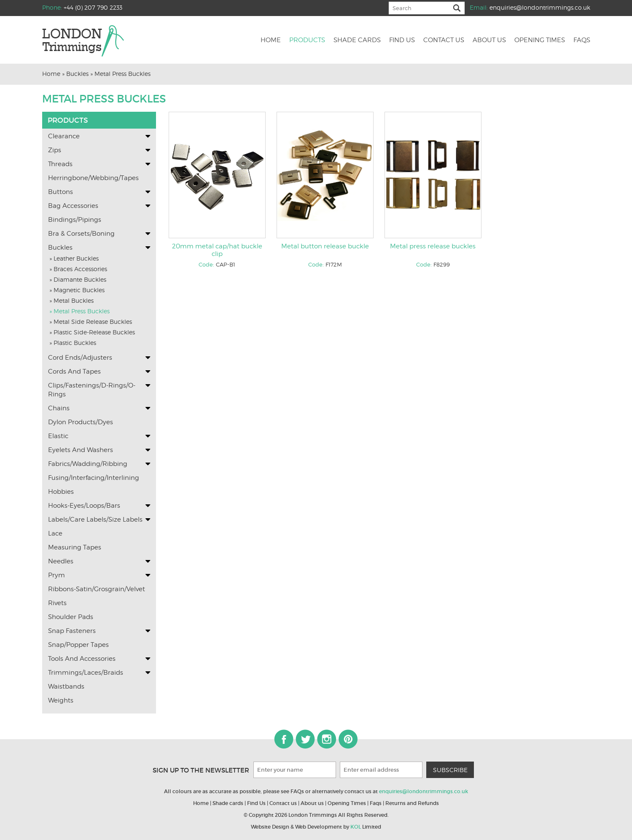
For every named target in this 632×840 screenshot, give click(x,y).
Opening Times (540, 40)
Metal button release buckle (325, 246)
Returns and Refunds (412, 803)
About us (489, 40)
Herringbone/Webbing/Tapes (93, 178)
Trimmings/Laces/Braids (86, 673)
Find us (402, 40)
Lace (55, 533)
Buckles (77, 74)
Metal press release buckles (433, 246)
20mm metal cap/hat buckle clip (217, 250)
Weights (61, 700)
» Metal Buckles (71, 300)
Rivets (57, 603)
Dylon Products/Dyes (81, 422)
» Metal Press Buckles (79, 311)
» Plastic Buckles (73, 343)
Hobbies (61, 492)
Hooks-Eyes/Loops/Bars (84, 506)
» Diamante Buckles (78, 279)
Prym (56, 575)
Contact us (444, 40)
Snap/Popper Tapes (78, 645)
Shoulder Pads (71, 617)
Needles (61, 561)
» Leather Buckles (74, 258)
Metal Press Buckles (122, 74)
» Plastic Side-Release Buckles (92, 332)
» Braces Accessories (78, 269)
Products (307, 40)
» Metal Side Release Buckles (91, 322)
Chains (59, 408)
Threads (60, 164)
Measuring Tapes (75, 547)
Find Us (256, 803)
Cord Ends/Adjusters (80, 358)
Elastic (58, 436)
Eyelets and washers (81, 450)
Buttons (61, 192)
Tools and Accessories (82, 659)
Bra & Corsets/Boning (81, 234)
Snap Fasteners (72, 631)
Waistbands (66, 687)
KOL (356, 827)
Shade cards (357, 40)
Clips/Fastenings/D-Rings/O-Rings (92, 390)
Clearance (64, 136)
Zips (55, 150)
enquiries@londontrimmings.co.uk (540, 7)
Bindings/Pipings (75, 220)
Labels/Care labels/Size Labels (95, 520)
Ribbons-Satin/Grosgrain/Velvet (97, 589)
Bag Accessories (73, 206)
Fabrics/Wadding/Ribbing (88, 464)
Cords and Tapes (74, 372)
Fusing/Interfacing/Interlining (94, 478)
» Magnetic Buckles (77, 290)
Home (271, 40)
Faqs (582, 40)
